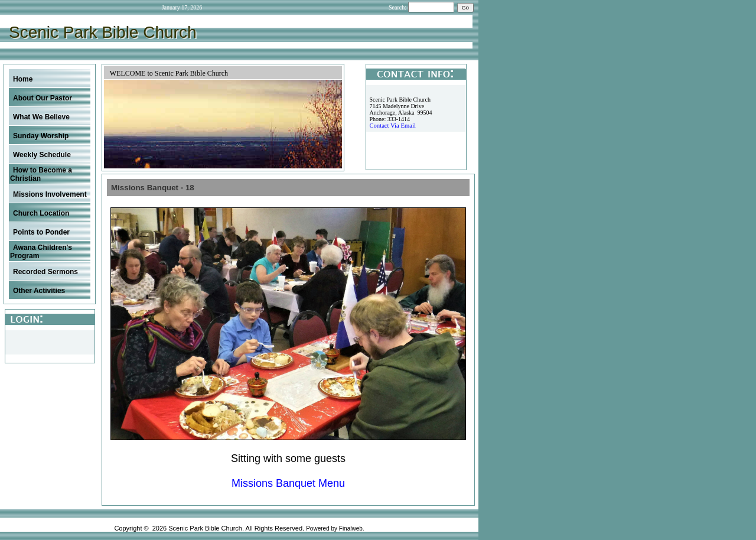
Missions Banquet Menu (288, 483)
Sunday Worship (41, 136)
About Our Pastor (43, 98)
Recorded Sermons (45, 272)
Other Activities (39, 291)
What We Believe (41, 117)
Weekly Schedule (42, 155)
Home (23, 79)
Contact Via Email (392, 126)
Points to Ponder (41, 232)
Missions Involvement (50, 194)
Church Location (41, 213)
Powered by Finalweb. (335, 528)
